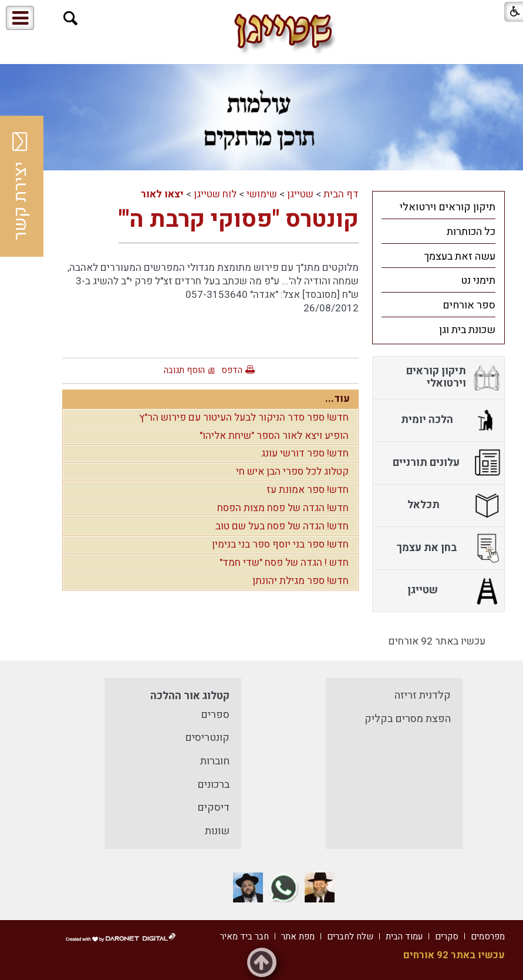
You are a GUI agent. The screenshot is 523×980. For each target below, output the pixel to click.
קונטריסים (207, 738)
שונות (217, 831)
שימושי (262, 194)
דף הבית (341, 194)
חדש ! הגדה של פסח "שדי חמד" (284, 563)
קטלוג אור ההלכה (190, 696)
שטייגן (300, 194)
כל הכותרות (471, 232)
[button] (71, 19)
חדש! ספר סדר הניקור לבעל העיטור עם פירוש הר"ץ (244, 417)
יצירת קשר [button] (21, 186)
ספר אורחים (469, 305)
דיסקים (213, 808)
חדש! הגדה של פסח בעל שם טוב (282, 526)
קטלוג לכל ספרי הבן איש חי (292, 471)
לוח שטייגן (215, 194)
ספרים (215, 715)
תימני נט (478, 281)
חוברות (215, 761)
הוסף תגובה (184, 370)
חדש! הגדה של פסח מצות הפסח (283, 508)
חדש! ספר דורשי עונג (305, 453)
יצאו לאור (162, 194)
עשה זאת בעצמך (460, 256)
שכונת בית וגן (467, 330)
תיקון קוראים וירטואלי (448, 207)
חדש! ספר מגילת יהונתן (301, 581)
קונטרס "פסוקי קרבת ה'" (239, 219)
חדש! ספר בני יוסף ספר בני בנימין (280, 544)
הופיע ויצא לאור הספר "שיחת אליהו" (274, 436)
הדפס (232, 370)
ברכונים (213, 785)
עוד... (338, 399)
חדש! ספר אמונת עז (308, 490)
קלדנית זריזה (423, 695)
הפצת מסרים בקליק (408, 719)
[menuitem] (438, 207)
